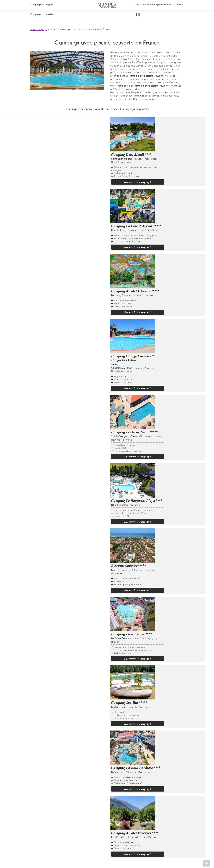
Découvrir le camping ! (177, 148)
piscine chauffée (128, 99)
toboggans (150, 99)
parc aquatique (170, 96)
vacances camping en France (145, 79)
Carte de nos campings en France (153, 5)
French (138, 15)
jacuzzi (156, 96)
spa (141, 99)
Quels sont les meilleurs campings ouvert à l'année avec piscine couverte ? (71, 578)
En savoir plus (39, 542)
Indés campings (39, 30)
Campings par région (42, 5)
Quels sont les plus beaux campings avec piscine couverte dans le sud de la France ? (78, 563)
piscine (114, 99)
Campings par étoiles (42, 15)
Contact (179, 5)
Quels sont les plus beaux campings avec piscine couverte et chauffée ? (70, 571)
